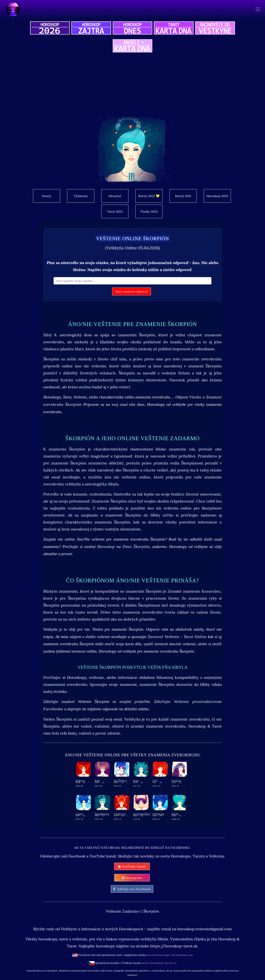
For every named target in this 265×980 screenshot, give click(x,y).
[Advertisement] (144, 86)
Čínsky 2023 (149, 211)
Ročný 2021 (183, 196)
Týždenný (81, 196)
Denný (47, 196)
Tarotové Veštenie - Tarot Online (177, 637)
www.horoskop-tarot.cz (159, 963)
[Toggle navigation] (258, 9)
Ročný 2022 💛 (149, 196)
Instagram (132, 878)
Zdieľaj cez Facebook (132, 889)
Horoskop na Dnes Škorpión (123, 547)
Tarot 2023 (115, 211)
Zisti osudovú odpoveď (131, 291)
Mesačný (115, 196)
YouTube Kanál (132, 866)
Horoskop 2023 (217, 196)
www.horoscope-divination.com (170, 955)
